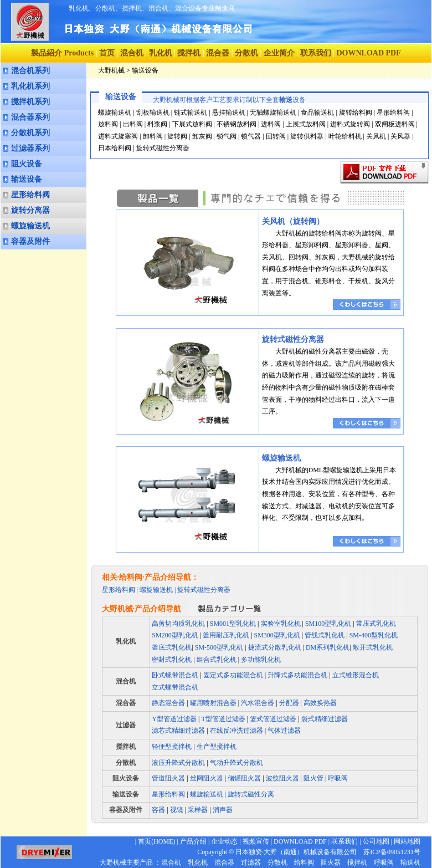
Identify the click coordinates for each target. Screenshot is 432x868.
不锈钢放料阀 (236, 124)
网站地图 (407, 841)
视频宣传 (256, 841)
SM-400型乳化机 (374, 635)
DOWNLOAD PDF (300, 841)
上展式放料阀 (306, 124)
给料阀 (304, 862)
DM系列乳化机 (327, 647)
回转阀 (276, 136)
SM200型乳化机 (175, 635)
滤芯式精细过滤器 (178, 731)
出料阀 (133, 124)
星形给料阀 (30, 195)
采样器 (197, 810)
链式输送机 (191, 113)
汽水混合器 (258, 703)
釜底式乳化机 (172, 647)
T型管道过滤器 (223, 719)
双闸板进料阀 (395, 124)
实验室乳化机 (281, 624)
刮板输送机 (153, 113)
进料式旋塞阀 (118, 136)
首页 (107, 53)
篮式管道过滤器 (273, 719)
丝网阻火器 (207, 778)
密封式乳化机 (172, 660)
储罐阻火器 (244, 778)
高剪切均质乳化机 (178, 624)
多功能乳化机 (261, 660)
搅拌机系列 (30, 102)
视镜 (176, 810)
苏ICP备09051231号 (389, 852)
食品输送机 (317, 113)
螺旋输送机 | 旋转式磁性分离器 (185, 590)
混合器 (218, 53)
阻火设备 (27, 164)
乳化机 (161, 53)
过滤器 (126, 725)
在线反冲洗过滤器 (236, 731)
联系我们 (316, 53)
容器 (159, 810)
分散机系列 (30, 133)
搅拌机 (189, 53)
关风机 (376, 136)
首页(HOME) (156, 841)
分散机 (246, 53)
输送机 (410, 862)
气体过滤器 (284, 731)
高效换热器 (320, 703)
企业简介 (279, 53)
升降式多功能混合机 (297, 675)
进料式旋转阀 (350, 124)
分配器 (289, 703)
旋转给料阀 (356, 113)
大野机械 (111, 70)
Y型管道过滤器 (174, 719)
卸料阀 (153, 136)
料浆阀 (157, 124)
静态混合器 (168, 703)
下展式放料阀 (192, 124)
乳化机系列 (30, 86)
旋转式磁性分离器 (163, 148)
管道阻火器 (168, 778)
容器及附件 (30, 241)
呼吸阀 (338, 778)
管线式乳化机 (325, 635)
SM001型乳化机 (233, 624)
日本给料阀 (115, 148)
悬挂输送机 (229, 113)
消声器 (222, 810)
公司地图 (376, 841)
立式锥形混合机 (356, 675)
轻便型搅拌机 (172, 747)
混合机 (132, 53)
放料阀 (108, 124)
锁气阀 (227, 136)
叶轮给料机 (345, 136)
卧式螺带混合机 (175, 675)
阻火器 (331, 862)
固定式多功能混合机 (233, 675)
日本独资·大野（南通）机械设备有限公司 (296, 852)
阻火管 (313, 778)
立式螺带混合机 (175, 687)
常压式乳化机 (376, 624)
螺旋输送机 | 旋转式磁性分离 (232, 794)
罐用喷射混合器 (213, 703)
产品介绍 (193, 841)
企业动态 (224, 841)
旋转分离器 (30, 210)
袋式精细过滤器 (325, 719)
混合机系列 (30, 71)
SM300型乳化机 (277, 635)
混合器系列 (30, 117)
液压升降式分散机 (178, 763)
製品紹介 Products (62, 53)
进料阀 (271, 124)
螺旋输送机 (30, 226)
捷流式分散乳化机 (275, 647)
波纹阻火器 (282, 778)
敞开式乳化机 (373, 647)
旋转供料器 (307, 136)
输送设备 (27, 179)
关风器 (400, 136)
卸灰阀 (202, 136)
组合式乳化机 (217, 660)
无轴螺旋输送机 (273, 113)
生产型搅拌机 (217, 747)
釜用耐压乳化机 (226, 635)
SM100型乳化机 (328, 624)
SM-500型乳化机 (219, 647)
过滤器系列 (30, 148)
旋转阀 (177, 136)
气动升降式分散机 (236, 763)
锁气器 (251, 136)
